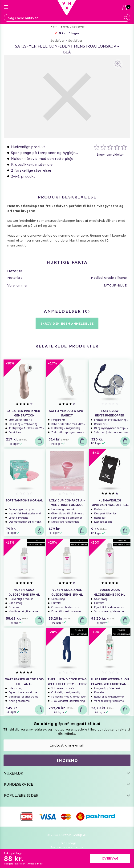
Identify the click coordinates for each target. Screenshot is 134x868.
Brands (65, 27)
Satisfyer (79, 27)
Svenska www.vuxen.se (67, 847)
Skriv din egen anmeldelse (67, 324)
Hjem (54, 27)
